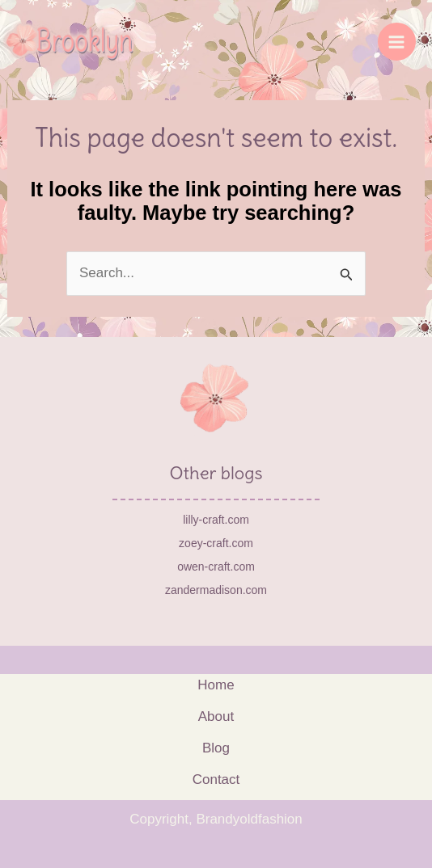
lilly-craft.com (216, 520)
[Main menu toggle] (397, 42)
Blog (216, 748)
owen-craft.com (216, 567)
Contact (216, 780)
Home (216, 685)
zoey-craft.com (216, 543)
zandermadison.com (216, 590)
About (216, 716)
